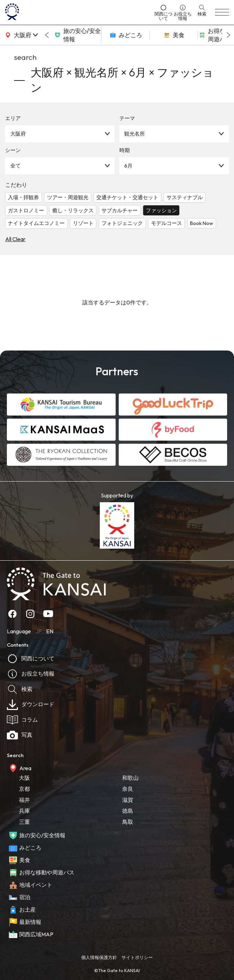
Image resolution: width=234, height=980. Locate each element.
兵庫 (24, 811)
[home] (78, 12)
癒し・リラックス (73, 210)
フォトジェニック (122, 223)
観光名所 (135, 134)
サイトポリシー (137, 957)
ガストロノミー (26, 210)
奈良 (128, 789)
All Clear (15, 239)
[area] (21, 35)
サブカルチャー (120, 210)
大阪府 (18, 134)
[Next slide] (228, 35)
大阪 (24, 778)
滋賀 (128, 800)
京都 (24, 789)
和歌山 (130, 778)
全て (15, 166)
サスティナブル (185, 197)
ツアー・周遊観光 (68, 197)
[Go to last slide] (47, 35)
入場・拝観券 (23, 197)
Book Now (201, 223)
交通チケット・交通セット (127, 197)
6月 (128, 166)
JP (39, 631)
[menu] (222, 12)
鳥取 (128, 822)
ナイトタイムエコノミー (36, 223)
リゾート (83, 223)
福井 (24, 800)
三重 (24, 822)
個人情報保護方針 (99, 957)
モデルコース (167, 223)
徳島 (128, 811)
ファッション (161, 210)
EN (50, 631)
